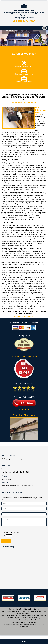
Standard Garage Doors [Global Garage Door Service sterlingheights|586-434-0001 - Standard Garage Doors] (24, 74)
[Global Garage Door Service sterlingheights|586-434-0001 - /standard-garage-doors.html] (24, 70)
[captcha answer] (9, 536)
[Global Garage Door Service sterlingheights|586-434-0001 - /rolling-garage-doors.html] (24, 78)
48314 (32, 316)
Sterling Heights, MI (19, 102)
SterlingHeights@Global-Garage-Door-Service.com (19, 485)
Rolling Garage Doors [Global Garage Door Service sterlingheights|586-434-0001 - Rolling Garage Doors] (24, 82)
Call (24, 641)
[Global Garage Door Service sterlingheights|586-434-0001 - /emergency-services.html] (24, 63)
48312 (21, 316)
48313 (27, 316)
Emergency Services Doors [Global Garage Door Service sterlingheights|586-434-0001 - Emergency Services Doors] (24, 66)
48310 (16, 316)
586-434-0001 (28, 21)
